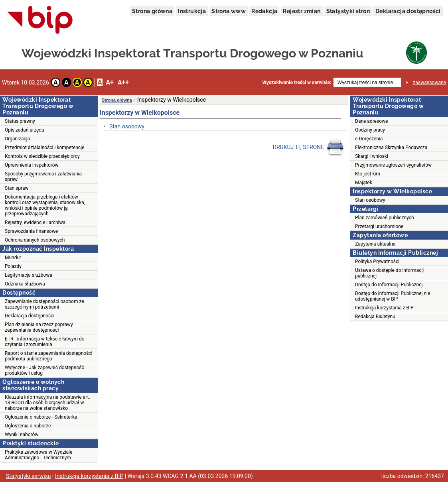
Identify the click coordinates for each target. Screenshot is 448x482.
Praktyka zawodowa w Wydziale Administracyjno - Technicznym (38, 455)
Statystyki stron (348, 11)
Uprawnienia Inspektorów (32, 165)
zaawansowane (429, 83)
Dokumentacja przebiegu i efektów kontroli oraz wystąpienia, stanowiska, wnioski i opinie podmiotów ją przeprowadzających (45, 205)
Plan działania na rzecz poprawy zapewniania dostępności (39, 327)
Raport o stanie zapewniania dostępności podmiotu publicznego (49, 356)
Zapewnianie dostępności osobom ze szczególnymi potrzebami (44, 304)
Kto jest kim (368, 174)
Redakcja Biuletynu (375, 317)
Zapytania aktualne (375, 244)
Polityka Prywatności (377, 262)
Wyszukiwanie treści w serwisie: (297, 83)
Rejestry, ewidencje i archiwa (35, 222)
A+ (110, 82)
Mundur (13, 258)
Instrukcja (192, 11)
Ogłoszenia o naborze (28, 426)
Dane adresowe (371, 121)
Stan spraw (17, 188)
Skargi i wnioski (372, 156)
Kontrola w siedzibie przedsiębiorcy (42, 156)
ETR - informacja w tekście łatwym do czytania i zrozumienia (45, 342)
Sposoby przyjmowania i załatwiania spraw (43, 177)
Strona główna (152, 11)
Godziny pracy (370, 130)
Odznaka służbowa (25, 284)
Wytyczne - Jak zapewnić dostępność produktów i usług (44, 370)
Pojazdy (13, 266)
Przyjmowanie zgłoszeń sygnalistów (393, 165)
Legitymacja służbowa (29, 275)
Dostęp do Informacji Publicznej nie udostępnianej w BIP (393, 296)
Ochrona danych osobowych (35, 240)
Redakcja (264, 11)
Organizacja (17, 139)
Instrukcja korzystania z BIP (384, 308)
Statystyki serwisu (29, 476)
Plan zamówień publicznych (385, 218)
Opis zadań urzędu (25, 130)
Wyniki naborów (22, 435)
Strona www (229, 11)
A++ (123, 82)
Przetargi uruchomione (379, 226)
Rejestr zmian (302, 11)
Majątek (364, 183)
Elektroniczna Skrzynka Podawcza (391, 148)
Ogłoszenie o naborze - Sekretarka (41, 417)
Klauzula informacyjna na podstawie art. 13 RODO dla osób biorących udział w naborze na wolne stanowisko (47, 403)
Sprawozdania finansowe (31, 231)
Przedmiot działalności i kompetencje (44, 148)
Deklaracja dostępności (408, 11)
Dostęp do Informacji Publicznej (389, 285)
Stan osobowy (127, 126)
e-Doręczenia (369, 139)
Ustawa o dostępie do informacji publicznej (389, 273)
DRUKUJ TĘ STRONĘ (309, 148)
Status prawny (20, 121)
